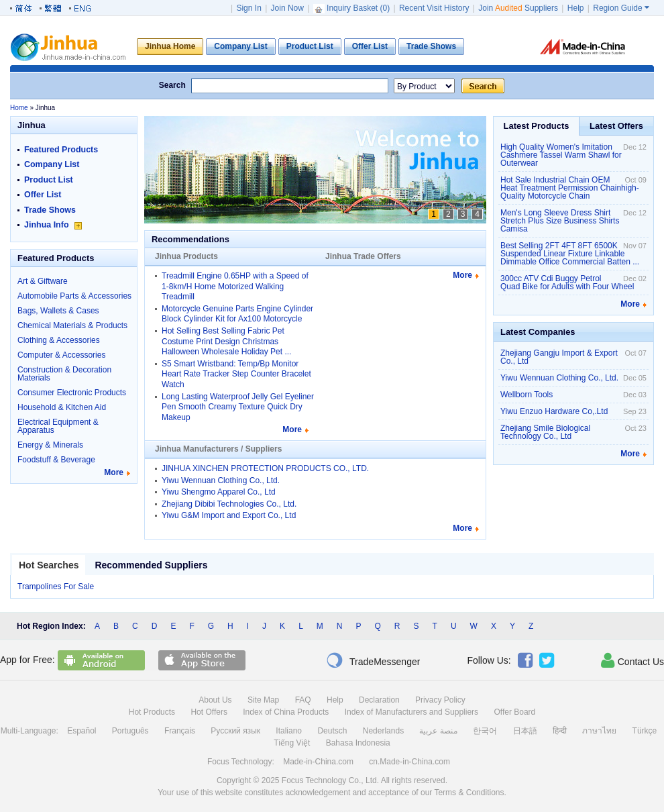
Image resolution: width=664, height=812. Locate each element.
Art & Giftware (43, 281)
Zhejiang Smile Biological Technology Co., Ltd (545, 432)
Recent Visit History (434, 8)
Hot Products (152, 712)
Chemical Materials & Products (72, 325)
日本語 (525, 731)
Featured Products (61, 150)
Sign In (248, 8)
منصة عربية (438, 731)
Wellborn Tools (527, 395)
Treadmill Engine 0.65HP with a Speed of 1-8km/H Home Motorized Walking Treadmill (235, 286)
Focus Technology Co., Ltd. (330, 780)
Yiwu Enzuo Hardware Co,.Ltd (554, 411)
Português (130, 731)
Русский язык (235, 731)
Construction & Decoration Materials (64, 374)
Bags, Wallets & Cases (58, 311)
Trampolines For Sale (56, 587)
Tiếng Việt (292, 743)
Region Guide (621, 8)
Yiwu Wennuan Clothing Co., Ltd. (221, 480)
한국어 (485, 731)
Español (81, 731)
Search (172, 85)
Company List (52, 164)
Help (576, 8)
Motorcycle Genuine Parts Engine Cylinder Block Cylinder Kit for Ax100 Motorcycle (237, 314)
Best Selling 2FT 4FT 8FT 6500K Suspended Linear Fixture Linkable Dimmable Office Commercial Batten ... (570, 254)
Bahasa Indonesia (358, 743)
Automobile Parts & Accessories (74, 296)
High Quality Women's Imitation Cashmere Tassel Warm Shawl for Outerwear (561, 155)
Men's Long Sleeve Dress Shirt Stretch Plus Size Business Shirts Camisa (560, 221)
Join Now (287, 8)
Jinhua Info (53, 225)
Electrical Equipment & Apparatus (58, 426)
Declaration (379, 700)
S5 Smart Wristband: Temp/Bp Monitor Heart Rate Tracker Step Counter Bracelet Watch (236, 374)
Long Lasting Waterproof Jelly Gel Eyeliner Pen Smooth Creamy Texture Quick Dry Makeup (238, 407)
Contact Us (632, 660)
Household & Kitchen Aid (62, 407)
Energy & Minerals (50, 445)
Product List (49, 180)
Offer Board (514, 712)
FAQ (303, 700)
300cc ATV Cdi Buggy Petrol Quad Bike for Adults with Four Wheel (567, 283)
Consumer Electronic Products (72, 393)
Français (180, 731)
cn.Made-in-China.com (409, 762)
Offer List (43, 195)
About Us (215, 700)
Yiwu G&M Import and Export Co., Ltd (229, 515)
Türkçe (645, 731)
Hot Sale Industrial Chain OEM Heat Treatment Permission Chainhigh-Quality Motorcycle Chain (570, 188)
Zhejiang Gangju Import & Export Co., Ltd (559, 357)
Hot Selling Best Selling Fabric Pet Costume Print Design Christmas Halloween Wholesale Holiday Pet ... (226, 341)
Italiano (289, 731)
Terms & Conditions (469, 793)
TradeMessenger (373, 660)
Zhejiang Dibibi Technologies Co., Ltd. (229, 504)
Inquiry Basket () (353, 8)
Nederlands (383, 731)
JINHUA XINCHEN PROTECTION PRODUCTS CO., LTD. (265, 468)
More (114, 472)
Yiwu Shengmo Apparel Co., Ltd (219, 492)
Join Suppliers (518, 8)
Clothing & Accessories (59, 340)
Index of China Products (286, 712)
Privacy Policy (440, 700)
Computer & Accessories (61, 355)
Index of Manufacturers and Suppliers (411, 712)
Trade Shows (50, 210)
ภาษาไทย (599, 731)
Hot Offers (209, 712)
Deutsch (332, 731)
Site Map (263, 700)
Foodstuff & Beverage (56, 460)
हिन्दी (560, 731)
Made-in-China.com (318, 762)
